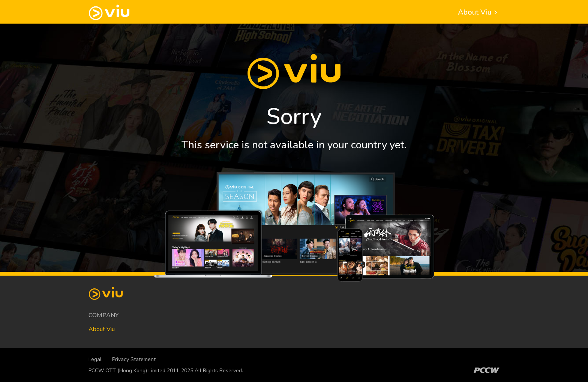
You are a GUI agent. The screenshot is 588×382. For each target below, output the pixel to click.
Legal (95, 359)
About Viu (479, 12)
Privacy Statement (134, 359)
